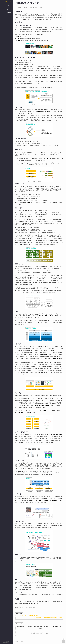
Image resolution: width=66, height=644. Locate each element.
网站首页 (51, 643)
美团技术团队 (9, 2)
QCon (38, 608)
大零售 (20, 608)
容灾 (32, 608)
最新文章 (9, 5)
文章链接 (30, 7)
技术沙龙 (9, 13)
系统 (18, 608)
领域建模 (35, 608)
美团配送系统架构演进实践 (27, 3)
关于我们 (9, 16)
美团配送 (24, 608)
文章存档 (9, 9)
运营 (30, 608)
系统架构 (27, 608)
